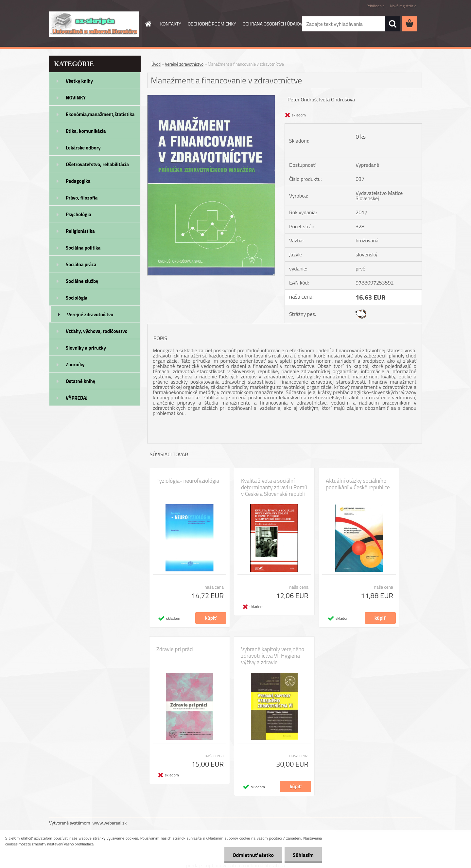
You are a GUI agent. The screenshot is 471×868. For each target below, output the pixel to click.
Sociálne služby (82, 281)
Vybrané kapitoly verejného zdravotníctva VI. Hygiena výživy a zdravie (273, 656)
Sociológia (77, 298)
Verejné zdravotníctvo (90, 314)
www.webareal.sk (110, 823)
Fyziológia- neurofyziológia (188, 481)
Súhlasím (303, 855)
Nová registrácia (403, 6)
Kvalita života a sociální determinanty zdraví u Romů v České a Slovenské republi (274, 487)
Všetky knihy (79, 81)
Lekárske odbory (83, 148)
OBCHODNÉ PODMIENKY (212, 24)
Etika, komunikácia (86, 131)
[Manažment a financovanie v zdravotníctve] (211, 98)
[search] (392, 24)
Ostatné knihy (80, 381)
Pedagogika (78, 181)
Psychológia (78, 214)
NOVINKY (76, 98)
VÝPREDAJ (77, 398)
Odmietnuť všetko (253, 855)
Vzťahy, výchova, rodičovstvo (97, 331)
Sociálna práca (81, 264)
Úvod (156, 64)
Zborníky (75, 365)
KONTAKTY (171, 24)
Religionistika (80, 231)
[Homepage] (148, 24)
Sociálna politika (83, 248)
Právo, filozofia (82, 198)
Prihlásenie (375, 6)
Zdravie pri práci (175, 649)
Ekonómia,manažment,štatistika (100, 114)
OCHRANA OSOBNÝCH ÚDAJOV (273, 24)
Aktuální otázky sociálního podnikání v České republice (358, 484)
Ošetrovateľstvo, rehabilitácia (97, 164)
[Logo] (94, 24)
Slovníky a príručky (86, 348)
